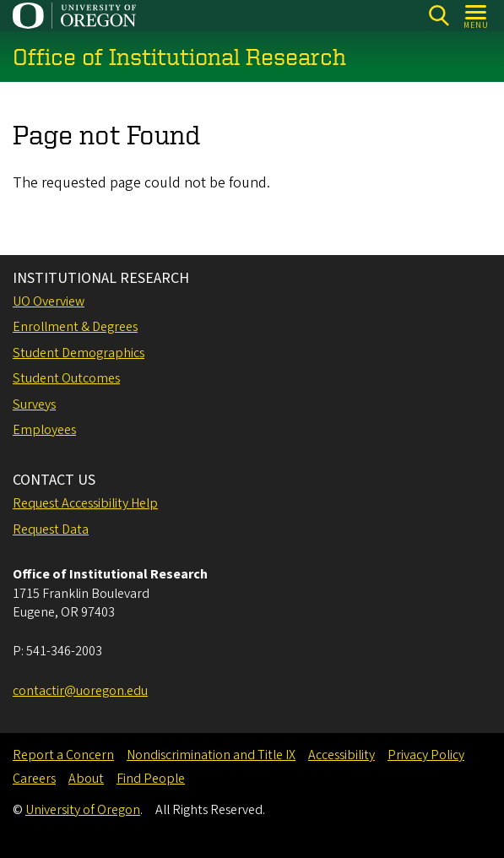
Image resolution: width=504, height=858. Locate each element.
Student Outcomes (66, 378)
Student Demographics (79, 353)
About (86, 779)
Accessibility (341, 755)
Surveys (34, 405)
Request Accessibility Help (85, 503)
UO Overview (49, 301)
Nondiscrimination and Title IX (211, 755)
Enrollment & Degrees (75, 327)
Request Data (51, 529)
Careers (34, 779)
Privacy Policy (426, 755)
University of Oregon (83, 810)
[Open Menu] (477, 16)
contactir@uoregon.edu (80, 691)
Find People (151, 779)
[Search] (439, 16)
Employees (44, 430)
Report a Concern (63, 755)
